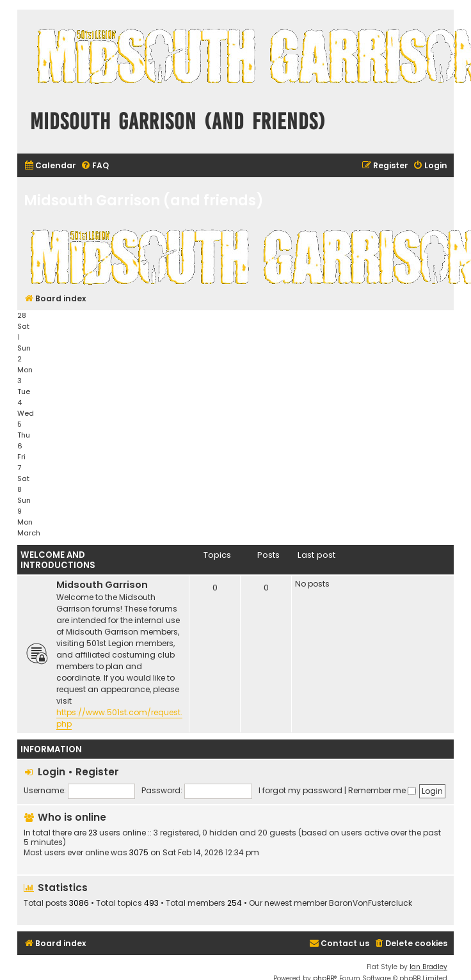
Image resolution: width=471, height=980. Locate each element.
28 (22, 315)
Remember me (382, 790)
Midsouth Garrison (102, 585)
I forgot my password (300, 790)
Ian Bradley (428, 967)
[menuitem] (50, 166)
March (29, 533)
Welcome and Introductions (58, 560)
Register (97, 772)
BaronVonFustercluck (371, 903)
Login (52, 772)
